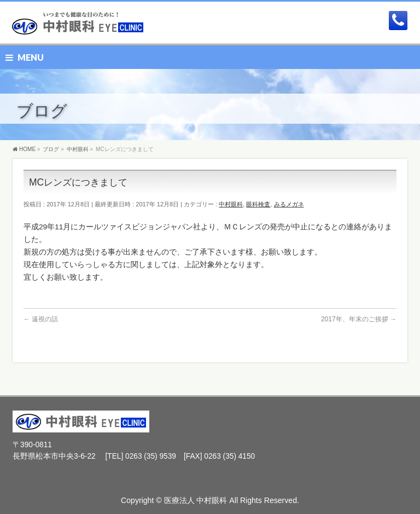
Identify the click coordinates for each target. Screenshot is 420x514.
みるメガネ (289, 204)
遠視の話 (41, 319)
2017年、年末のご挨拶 (359, 319)
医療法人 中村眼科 (196, 500)
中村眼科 (231, 204)
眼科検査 (258, 204)
